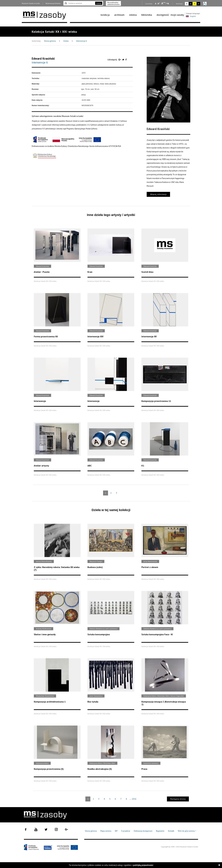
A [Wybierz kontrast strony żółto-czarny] (195, 4)
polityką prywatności (143, 865)
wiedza (133, 15)
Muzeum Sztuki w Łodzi (31, 3)
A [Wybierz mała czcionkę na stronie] (156, 4)
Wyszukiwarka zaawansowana (113, 3)
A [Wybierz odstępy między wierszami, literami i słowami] (168, 4)
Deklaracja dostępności (143, 831)
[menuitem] (107, 15)
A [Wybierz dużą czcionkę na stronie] (163, 3)
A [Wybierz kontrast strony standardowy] (187, 4)
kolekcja (105, 15)
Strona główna (50, 41)
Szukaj (99, 3)
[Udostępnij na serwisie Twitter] (124, 60)
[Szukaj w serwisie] (79, 3)
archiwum (119, 15)
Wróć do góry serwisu (187, 831)
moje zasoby (177, 15)
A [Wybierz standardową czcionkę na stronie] (159, 3)
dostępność (163, 15)
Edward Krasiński (43, 58)
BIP (116, 831)
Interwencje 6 (81, 41)
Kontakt (171, 831)
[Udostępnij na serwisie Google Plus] (120, 60)
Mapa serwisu (106, 831)
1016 (134, 799)
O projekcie (126, 831)
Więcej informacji (158, 194)
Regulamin (160, 831)
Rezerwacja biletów (53, 3)
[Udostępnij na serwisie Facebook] (126, 60)
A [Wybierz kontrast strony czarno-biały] (191, 4)
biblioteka (147, 15)
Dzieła (66, 41)
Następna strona (178, 799)
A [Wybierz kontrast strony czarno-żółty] (199, 4)
